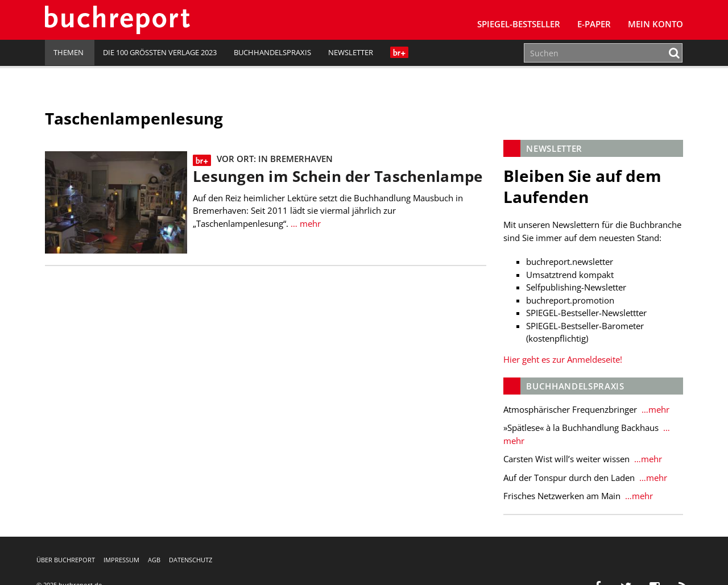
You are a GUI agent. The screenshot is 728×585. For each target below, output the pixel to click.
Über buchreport (66, 560)
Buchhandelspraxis (272, 52)
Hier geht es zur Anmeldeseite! (563, 359)
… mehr (305, 223)
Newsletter (351, 52)
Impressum (121, 560)
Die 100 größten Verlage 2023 (160, 52)
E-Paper (594, 24)
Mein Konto (655, 24)
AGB (154, 560)
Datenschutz (191, 560)
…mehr (654, 409)
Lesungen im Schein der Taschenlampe (338, 177)
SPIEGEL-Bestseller (519, 24)
